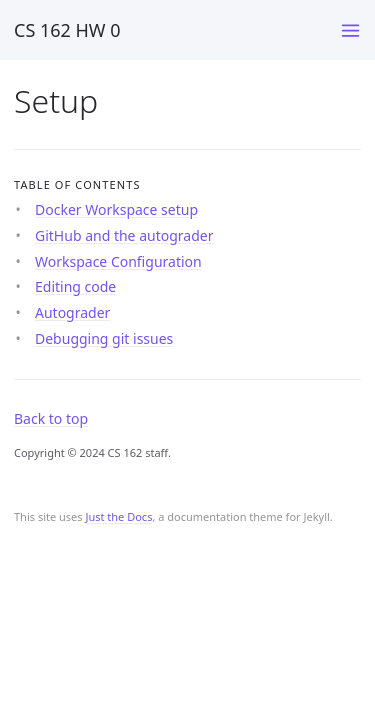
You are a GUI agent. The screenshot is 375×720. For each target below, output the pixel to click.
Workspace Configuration (118, 261)
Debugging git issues (104, 338)
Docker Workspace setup (116, 209)
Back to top (51, 418)
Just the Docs (118, 516)
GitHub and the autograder (124, 235)
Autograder (72, 312)
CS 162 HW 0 (67, 30)
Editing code (75, 286)
